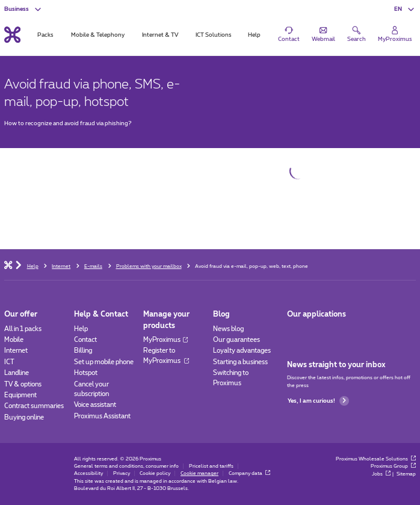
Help (81, 329)
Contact (85, 340)
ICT (9, 362)
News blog (228, 329)
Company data (250, 473)
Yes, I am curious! (318, 401)
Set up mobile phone (104, 362)
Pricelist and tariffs (211, 466)
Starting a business (240, 362)
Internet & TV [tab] (160, 35)
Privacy (122, 473)
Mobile (14, 340)
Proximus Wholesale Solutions (376, 459)
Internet (16, 351)
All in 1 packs (23, 329)
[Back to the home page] (12, 34)
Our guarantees (236, 340)
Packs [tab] (45, 35)
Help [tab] (254, 35)
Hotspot (86, 373)
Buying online (24, 417)
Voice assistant (95, 405)
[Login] (395, 34)
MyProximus (165, 340)
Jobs (381, 474)
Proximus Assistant (102, 416)
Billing (83, 351)
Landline (17, 373)
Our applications (317, 314)
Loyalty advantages (242, 351)
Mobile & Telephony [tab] (98, 35)
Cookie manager (199, 473)
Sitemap (406, 474)
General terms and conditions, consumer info (126, 466)
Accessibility (88, 473)
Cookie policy (155, 473)
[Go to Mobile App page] (295, 332)
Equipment (20, 395)
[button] (405, 9)
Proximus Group (394, 466)
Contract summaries (34, 406)
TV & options (23, 384)
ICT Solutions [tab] (214, 35)
